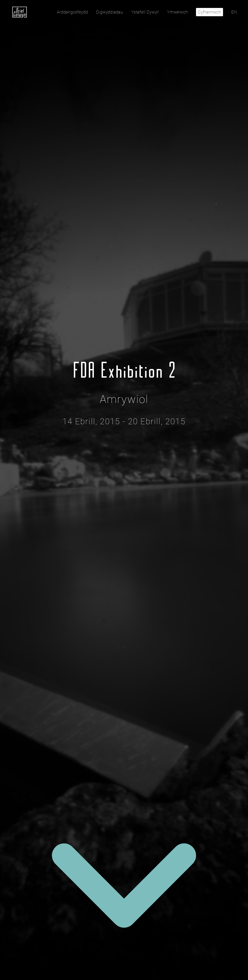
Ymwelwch (177, 12)
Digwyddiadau (110, 12)
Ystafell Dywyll (145, 12)
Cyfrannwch (210, 12)
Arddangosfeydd (72, 12)
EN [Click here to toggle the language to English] (234, 12)
